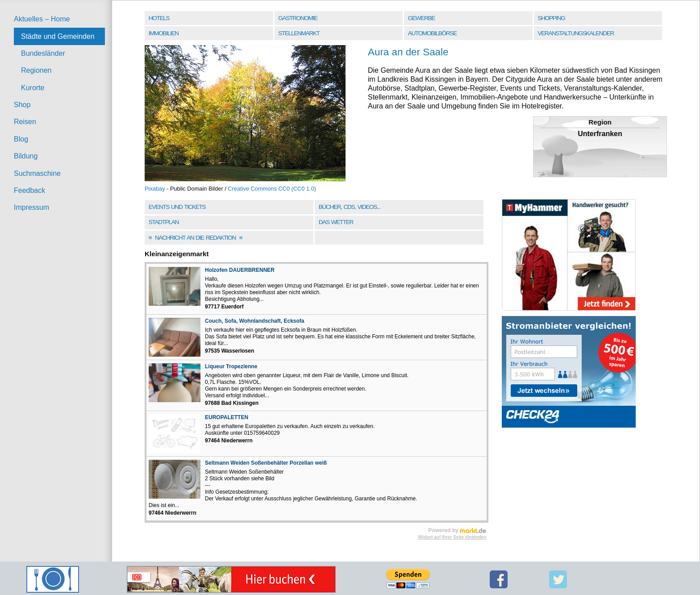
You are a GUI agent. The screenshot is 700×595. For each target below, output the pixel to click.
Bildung (26, 156)
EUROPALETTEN (227, 417)
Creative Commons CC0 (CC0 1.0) (272, 189)
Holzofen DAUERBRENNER (240, 270)
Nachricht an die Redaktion (196, 238)
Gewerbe (421, 18)
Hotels (159, 18)
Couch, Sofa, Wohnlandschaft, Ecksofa (254, 321)
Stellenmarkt (299, 33)
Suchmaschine (37, 173)
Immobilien (164, 33)
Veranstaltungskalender (576, 33)
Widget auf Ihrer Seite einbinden (452, 537)
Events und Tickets (177, 207)
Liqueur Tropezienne (231, 366)
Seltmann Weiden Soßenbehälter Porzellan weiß (266, 463)
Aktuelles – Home (42, 19)
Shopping (551, 18)
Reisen (25, 122)
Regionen (36, 70)
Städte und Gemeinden (58, 36)
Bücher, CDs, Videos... (350, 207)
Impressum (31, 207)
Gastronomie (298, 18)
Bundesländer (43, 53)
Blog (21, 139)
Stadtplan (164, 222)
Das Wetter (336, 222)
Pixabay (155, 189)
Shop (22, 105)
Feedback (29, 190)
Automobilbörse (432, 33)
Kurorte (33, 88)
